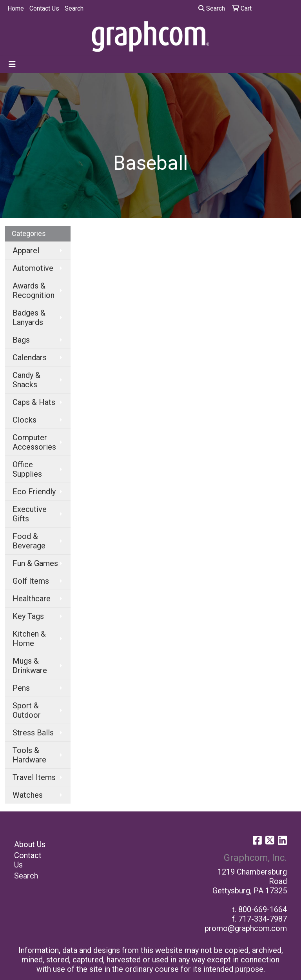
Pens (21, 688)
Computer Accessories (34, 442)
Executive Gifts (30, 514)
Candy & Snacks (26, 380)
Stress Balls (33, 733)
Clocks (24, 420)
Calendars (30, 358)
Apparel (26, 250)
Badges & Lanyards (29, 318)
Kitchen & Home (29, 639)
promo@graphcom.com (246, 928)
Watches (28, 795)
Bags (21, 340)
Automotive (33, 268)
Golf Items (31, 581)
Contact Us (44, 8)
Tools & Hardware (29, 755)
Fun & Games (35, 563)
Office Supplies (27, 469)
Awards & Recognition (34, 290)
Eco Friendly (34, 492)
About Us (30, 844)
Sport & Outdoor (27, 710)
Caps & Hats (34, 402)
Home (16, 8)
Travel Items (34, 777)
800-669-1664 (263, 909)
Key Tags (28, 616)
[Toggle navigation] (12, 64)
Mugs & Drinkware (30, 666)
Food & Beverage (29, 541)
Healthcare (32, 599)
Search (74, 8)
